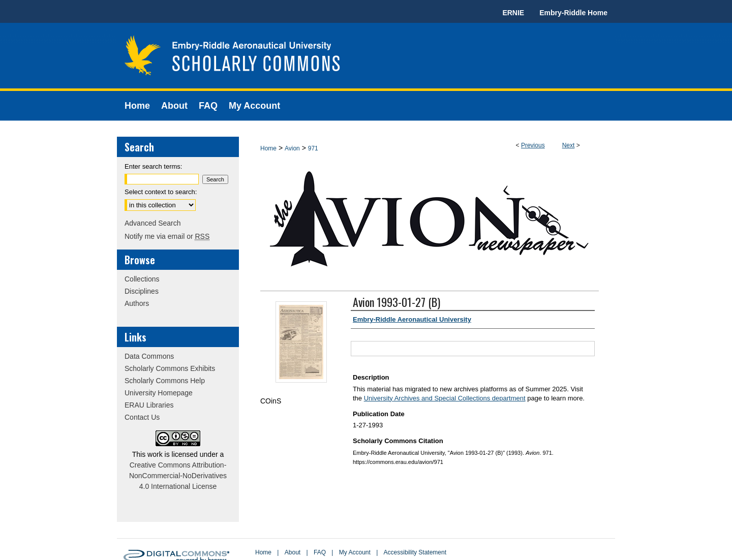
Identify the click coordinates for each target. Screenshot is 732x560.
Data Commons (149, 356)
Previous (533, 145)
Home (268, 148)
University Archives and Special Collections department (445, 398)
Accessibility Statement (415, 552)
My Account (355, 552)
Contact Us (142, 417)
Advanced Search (153, 223)
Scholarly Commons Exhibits (170, 368)
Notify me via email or (167, 236)
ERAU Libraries (149, 405)
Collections (142, 279)
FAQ (320, 552)
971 (313, 148)
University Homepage (159, 393)
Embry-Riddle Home (573, 13)
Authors (137, 303)
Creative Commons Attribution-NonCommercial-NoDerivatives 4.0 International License (178, 476)
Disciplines (142, 291)
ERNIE (513, 13)
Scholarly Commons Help (165, 381)
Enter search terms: (153, 166)
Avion (292, 148)
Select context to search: (161, 192)
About (293, 552)
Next (569, 145)
